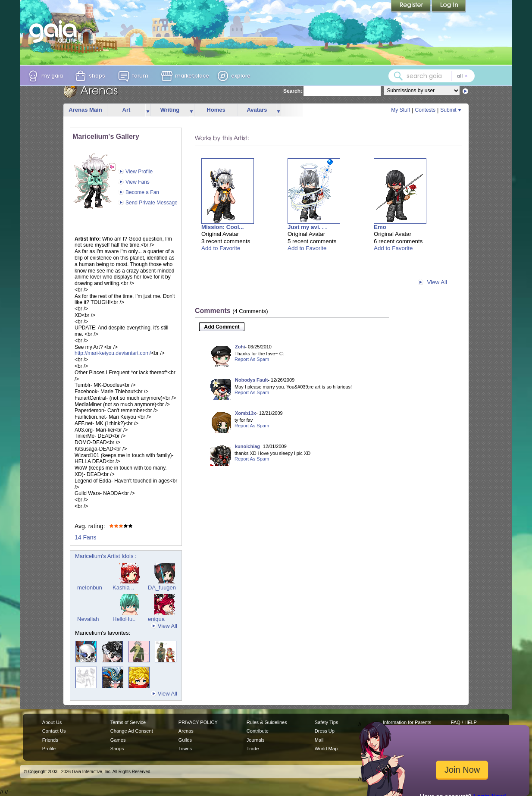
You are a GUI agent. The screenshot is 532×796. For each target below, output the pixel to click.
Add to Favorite (221, 248)
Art (127, 110)
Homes (216, 110)
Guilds (185, 740)
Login (449, 6)
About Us (52, 722)
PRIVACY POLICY (198, 722)
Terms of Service (128, 722)
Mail (319, 740)
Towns (185, 749)
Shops (117, 749)
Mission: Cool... (222, 227)
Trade (253, 749)
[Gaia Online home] (55, 31)
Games (118, 740)
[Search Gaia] (398, 76)
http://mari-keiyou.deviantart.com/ (113, 353)
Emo (380, 227)
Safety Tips (327, 722)
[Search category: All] (462, 76)
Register (411, 6)
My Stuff (401, 110)
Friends (50, 740)
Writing (170, 110)
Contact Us (54, 731)
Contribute (258, 731)
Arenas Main (85, 110)
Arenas (186, 731)
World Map (326, 749)
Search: (293, 91)
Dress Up (325, 731)
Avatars (257, 110)
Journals (256, 740)
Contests (425, 110)
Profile (49, 749)
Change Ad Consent (132, 731)
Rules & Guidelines (267, 722)
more (148, 110)
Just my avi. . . (307, 227)
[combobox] (432, 76)
